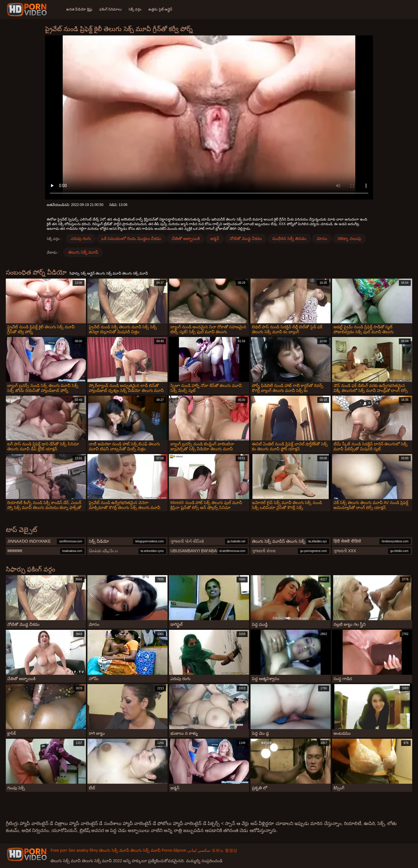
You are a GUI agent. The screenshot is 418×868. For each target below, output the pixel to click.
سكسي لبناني (199, 850)
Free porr (59, 850)
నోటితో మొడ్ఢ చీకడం (246, 238)
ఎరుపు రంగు (81, 238)
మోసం (322, 238)
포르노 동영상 (224, 850)
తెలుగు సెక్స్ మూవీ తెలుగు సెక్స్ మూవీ (130, 850)
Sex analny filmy (83, 850)
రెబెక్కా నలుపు (349, 238)
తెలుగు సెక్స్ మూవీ (83, 252)
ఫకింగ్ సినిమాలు (110, 9)
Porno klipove (174, 850)
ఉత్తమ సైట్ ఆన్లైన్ (160, 9)
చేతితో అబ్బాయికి (186, 238)
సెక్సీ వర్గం (135, 9)
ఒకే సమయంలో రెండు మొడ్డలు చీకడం (131, 238)
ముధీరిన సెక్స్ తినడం (289, 238)
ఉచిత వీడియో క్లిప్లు (79, 9)
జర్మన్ (215, 238)
